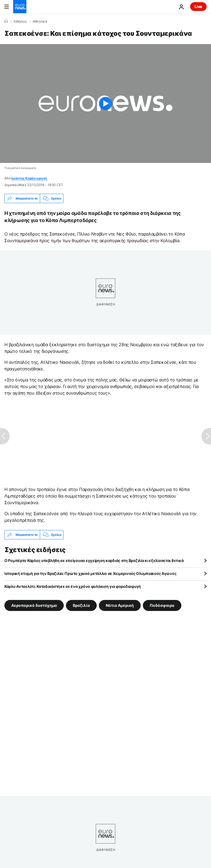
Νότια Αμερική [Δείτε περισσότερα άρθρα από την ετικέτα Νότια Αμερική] (120, 605)
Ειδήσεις (20, 21)
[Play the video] (105, 103)
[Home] (6, 21)
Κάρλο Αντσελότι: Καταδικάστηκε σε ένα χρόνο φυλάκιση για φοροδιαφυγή (73, 586)
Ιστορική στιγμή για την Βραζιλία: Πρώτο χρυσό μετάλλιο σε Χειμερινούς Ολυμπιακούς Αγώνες (90, 573)
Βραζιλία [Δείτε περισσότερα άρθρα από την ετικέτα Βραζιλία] (81, 605)
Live (198, 6)
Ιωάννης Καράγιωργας (29, 178)
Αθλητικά (40, 21)
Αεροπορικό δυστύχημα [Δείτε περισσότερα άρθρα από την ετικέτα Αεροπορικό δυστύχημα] (34, 605)
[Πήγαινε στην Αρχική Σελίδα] (20, 7)
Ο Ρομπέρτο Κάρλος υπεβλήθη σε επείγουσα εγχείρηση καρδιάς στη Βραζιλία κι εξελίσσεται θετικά (94, 560)
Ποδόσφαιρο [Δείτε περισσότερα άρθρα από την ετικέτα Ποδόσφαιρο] (162, 605)
